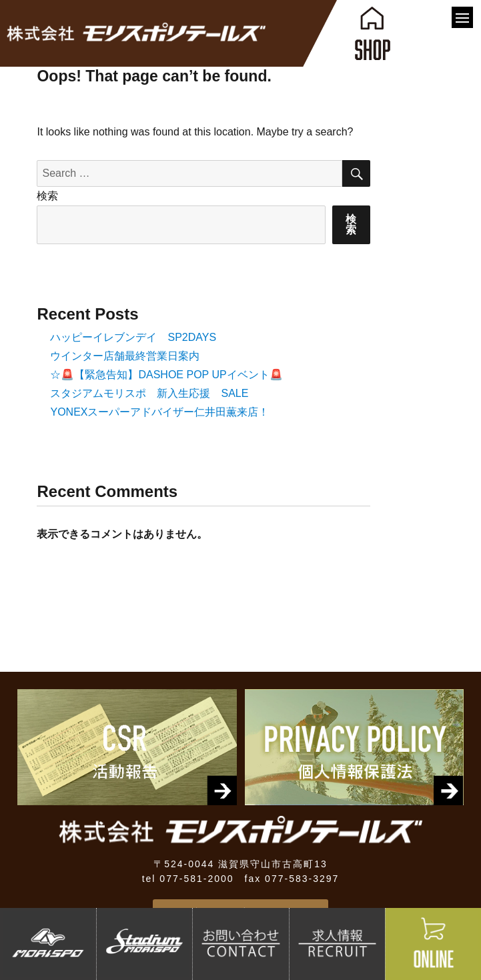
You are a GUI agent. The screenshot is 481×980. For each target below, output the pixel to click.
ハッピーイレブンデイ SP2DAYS (133, 337)
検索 (47, 196)
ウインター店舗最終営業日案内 (125, 356)
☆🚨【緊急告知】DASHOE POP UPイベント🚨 (166, 375)
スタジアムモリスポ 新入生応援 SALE (149, 393)
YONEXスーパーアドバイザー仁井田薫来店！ (159, 412)
